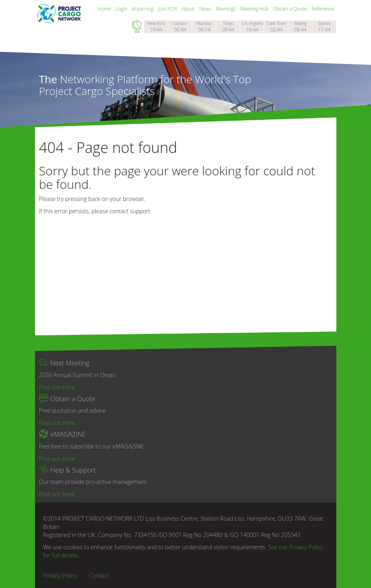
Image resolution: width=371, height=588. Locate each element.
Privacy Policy (60, 576)
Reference (323, 9)
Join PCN (168, 9)
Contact (99, 576)
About (189, 9)
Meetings (226, 9)
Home (105, 9)
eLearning (144, 9)
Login (122, 9)
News (206, 9)
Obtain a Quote (291, 9)
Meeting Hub (255, 9)
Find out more (57, 387)
